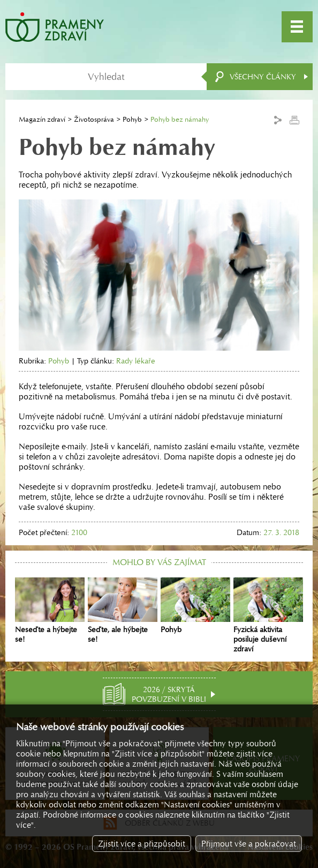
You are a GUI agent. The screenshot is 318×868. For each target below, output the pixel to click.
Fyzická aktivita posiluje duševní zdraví (268, 615)
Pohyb (132, 119)
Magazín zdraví (42, 119)
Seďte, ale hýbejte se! (123, 611)
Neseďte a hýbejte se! (50, 611)
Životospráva (94, 119)
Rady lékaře (136, 361)
